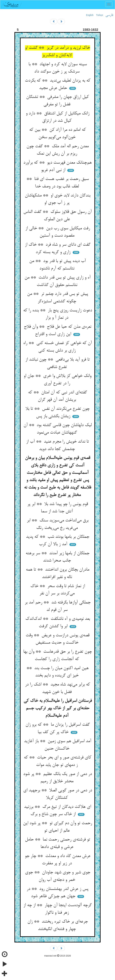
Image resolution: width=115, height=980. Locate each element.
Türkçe (100, 15)
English (90, 15)
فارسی (109, 15)
